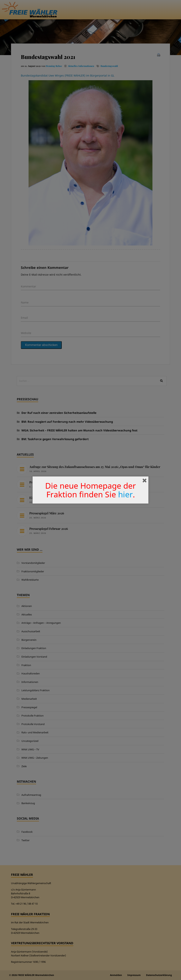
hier (125, 494)
